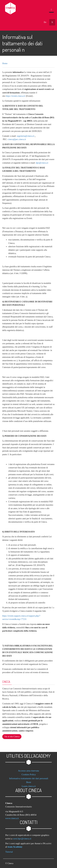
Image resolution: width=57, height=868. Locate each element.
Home (5, 63)
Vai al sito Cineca (12, 737)
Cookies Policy (29, 774)
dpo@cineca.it (42, 163)
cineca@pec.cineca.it (17, 139)
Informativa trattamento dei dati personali (29, 778)
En (45, 22)
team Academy (15, 847)
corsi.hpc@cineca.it (22, 839)
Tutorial (9, 852)
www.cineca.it (12, 818)
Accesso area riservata (29, 771)
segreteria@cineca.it (26, 136)
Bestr (29, 782)
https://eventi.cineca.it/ (16, 96)
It (52, 22)
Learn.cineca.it (29, 786)
